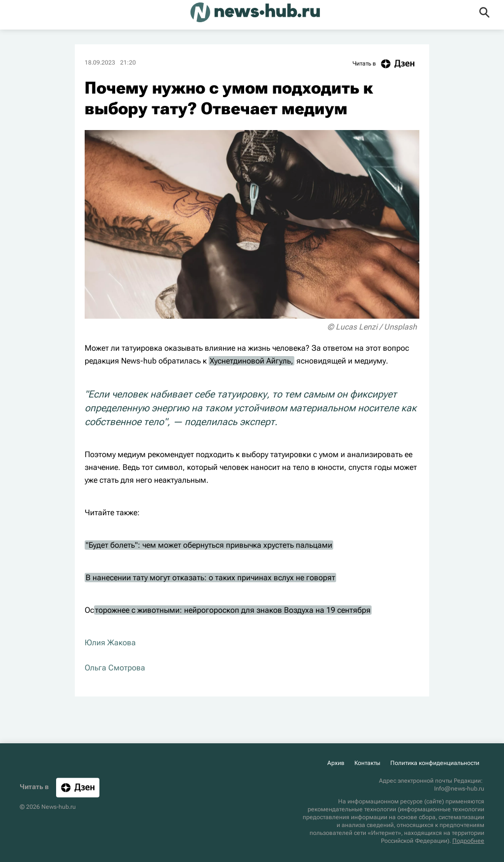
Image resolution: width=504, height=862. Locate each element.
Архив (336, 763)
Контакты (367, 763)
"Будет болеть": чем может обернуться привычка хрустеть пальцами (209, 545)
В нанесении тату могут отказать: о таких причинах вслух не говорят (210, 578)
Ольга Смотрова (115, 668)
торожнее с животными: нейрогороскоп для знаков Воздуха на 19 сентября (233, 610)
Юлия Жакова (110, 643)
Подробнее (468, 841)
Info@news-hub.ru (459, 789)
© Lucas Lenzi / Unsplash (372, 327)
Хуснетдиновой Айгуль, (252, 361)
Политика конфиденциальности (435, 763)
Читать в (386, 64)
